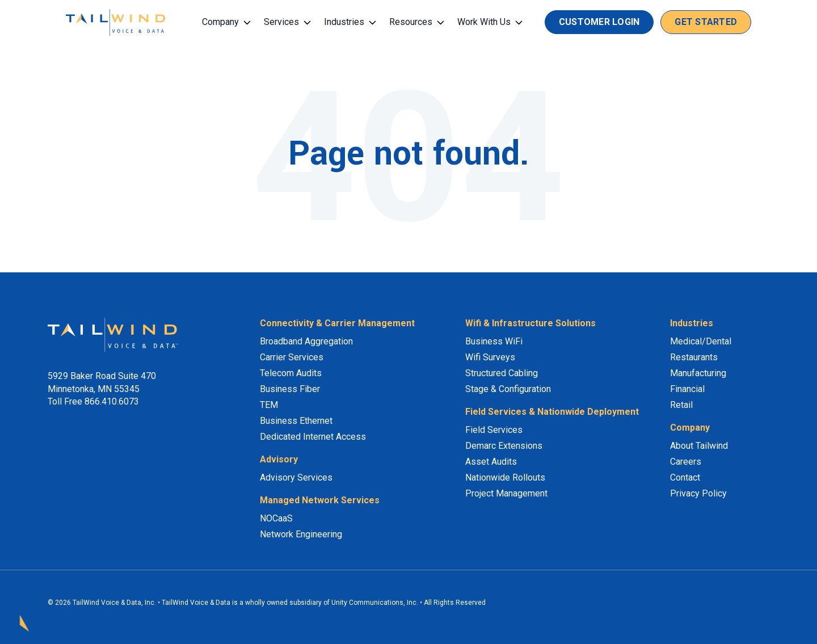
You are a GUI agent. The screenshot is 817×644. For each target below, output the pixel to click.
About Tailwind (699, 446)
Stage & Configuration (508, 389)
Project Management (506, 493)
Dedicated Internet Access (313, 437)
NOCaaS (276, 518)
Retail (681, 405)
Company (220, 22)
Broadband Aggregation (306, 341)
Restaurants (694, 357)
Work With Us (484, 22)
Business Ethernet (296, 421)
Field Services (494, 430)
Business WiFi (494, 341)
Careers (686, 462)
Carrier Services (292, 357)
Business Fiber (290, 389)
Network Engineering (301, 534)
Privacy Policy (698, 493)
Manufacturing (698, 373)
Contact (685, 477)
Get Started (706, 22)
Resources (411, 22)
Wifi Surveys (490, 357)
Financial (687, 389)
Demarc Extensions (504, 446)
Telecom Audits (291, 373)
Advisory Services (296, 477)
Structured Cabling (502, 373)
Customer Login (599, 22)
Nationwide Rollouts (505, 477)
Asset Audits (491, 462)
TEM (269, 405)
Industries (344, 22)
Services (281, 22)
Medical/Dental (701, 341)
